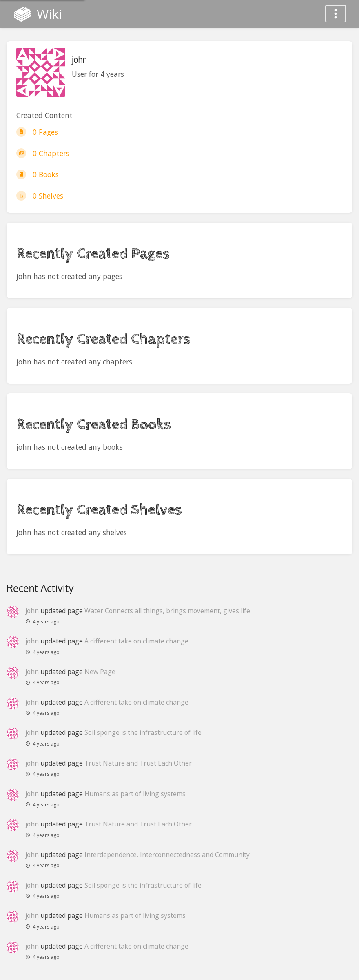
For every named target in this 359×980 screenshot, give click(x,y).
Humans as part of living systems (135, 794)
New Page (100, 672)
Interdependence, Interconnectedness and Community (167, 855)
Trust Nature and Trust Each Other (138, 763)
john (32, 611)
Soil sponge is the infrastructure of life (143, 732)
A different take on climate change (136, 641)
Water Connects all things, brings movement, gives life (167, 611)
